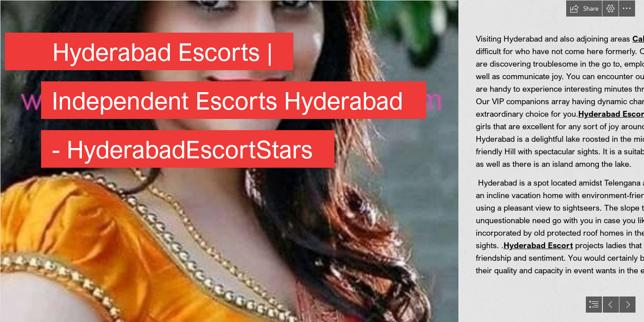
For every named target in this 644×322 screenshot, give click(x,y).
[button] (584, 8)
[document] (322, 161)
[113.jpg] (229, 161)
